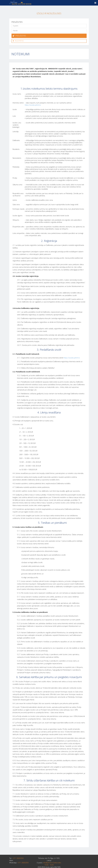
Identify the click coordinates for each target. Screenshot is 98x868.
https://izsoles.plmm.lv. (33, 105)
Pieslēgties (19, 36)
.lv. (79, 357)
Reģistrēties (18, 41)
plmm (76, 357)
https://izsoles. (69, 357)
